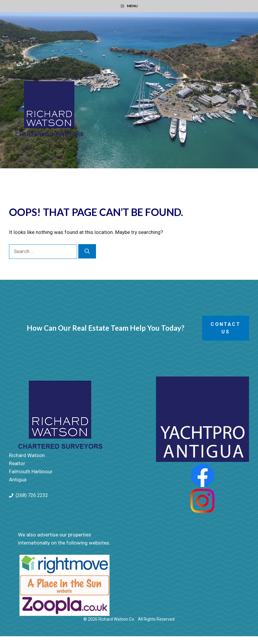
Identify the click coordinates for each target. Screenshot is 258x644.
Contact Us (225, 328)
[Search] (87, 251)
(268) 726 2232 (32, 495)
